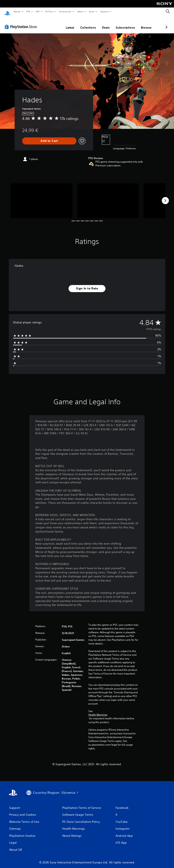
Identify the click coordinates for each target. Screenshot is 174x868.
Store (92, 11)
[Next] (165, 197)
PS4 (38, 11)
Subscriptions (103, 24)
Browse (124, 24)
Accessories (65, 11)
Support (104, 11)
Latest (48, 24)
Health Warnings (98, 711)
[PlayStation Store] (22, 23)
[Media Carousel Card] (42, 197)
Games (17, 11)
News (80, 11)
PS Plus (49, 11)
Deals (84, 24)
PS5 (28, 11)
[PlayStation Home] (7, 12)
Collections (66, 24)
